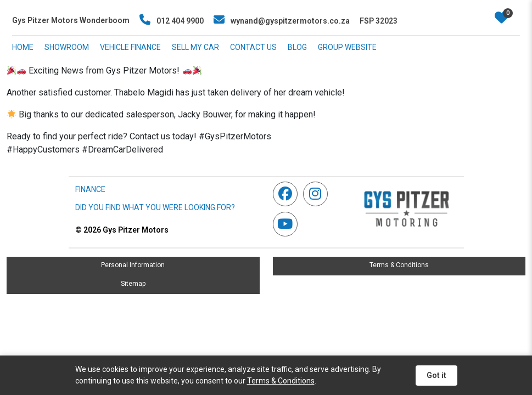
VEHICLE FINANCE (130, 47)
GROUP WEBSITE (347, 47)
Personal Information (133, 265)
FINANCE (90, 189)
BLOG (297, 47)
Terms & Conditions (399, 265)
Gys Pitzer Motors (122, 230)
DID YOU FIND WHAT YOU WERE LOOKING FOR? (155, 207)
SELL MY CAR (195, 47)
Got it (436, 375)
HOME (23, 47)
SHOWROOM (67, 47)
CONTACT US (253, 47)
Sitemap (133, 284)
